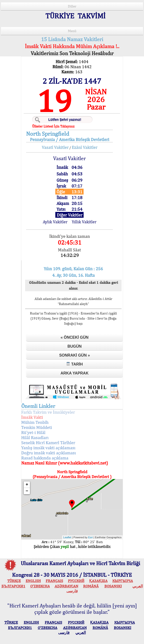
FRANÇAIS (54, 581)
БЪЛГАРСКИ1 (13, 586)
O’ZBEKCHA (40, 586)
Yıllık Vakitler (84, 222)
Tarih (74, 364)
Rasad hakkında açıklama (45, 458)
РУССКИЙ (76, 581)
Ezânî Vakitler (85, 147)
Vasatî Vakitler (55, 147)
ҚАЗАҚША (98, 581)
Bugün (75, 346)
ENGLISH (33, 581)
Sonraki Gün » (75, 355)
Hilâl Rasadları (35, 438)
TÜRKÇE (14, 581)
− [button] (27, 491)
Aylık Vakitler (55, 222)
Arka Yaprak (75, 373)
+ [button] (27, 485)
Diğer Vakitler (70, 215)
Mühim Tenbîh (35, 422)
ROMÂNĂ (91, 586)
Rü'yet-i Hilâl (33, 432)
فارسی (72, 591)
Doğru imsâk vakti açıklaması (49, 453)
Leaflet (67, 537)
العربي (138, 586)
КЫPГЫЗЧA (123, 581)
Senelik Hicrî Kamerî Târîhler (48, 443)
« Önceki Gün (75, 337)
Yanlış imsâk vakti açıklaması (48, 448)
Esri (90, 537)
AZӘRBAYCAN (66, 586)
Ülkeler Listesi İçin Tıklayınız (53, 126)
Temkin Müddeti (37, 427)
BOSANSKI (113, 586)
